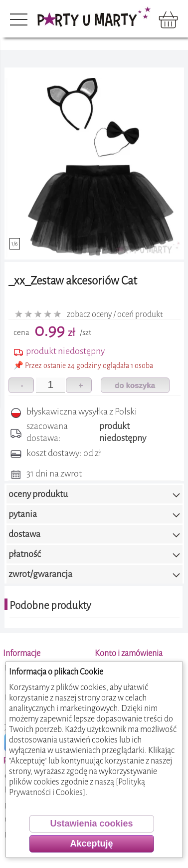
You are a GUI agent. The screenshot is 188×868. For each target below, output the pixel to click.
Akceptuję (91, 843)
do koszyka (135, 385)
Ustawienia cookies (91, 823)
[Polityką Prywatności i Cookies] (77, 787)
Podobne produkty (50, 605)
